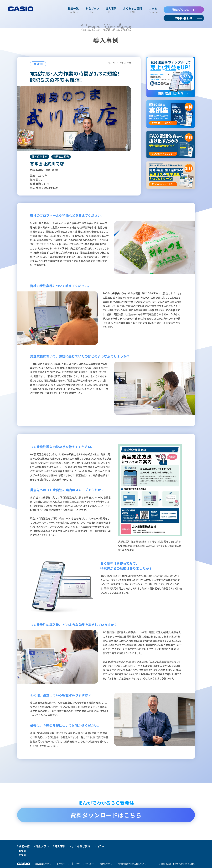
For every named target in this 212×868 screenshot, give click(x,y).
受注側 (22, 851)
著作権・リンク (63, 864)
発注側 (22, 855)
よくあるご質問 (81, 846)
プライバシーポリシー (85, 864)
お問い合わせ (184, 18)
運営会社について (43, 864)
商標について (106, 864)
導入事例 (60, 846)
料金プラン (42, 846)
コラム (100, 846)
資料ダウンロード (184, 10)
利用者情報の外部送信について (132, 864)
